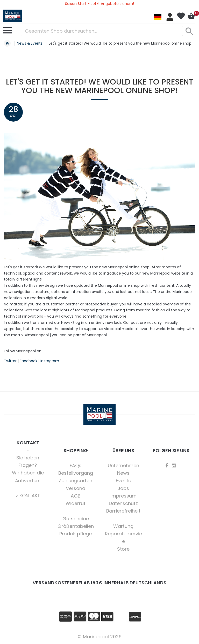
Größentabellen (76, 526)
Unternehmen (123, 465)
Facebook (29, 361)
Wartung (123, 526)
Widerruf (76, 503)
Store (123, 549)
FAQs (76, 465)
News (123, 473)
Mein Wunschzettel (181, 16)
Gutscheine (76, 519)
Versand (76, 488)
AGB (76, 496)
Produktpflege (76, 534)
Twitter (10, 361)
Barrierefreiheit (123, 511)
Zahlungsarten (76, 481)
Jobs (123, 488)
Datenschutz (123, 503)
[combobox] (102, 31)
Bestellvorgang (76, 473)
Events (123, 481)
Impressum (123, 496)
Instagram (50, 361)
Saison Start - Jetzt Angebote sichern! (99, 4)
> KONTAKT (28, 496)
